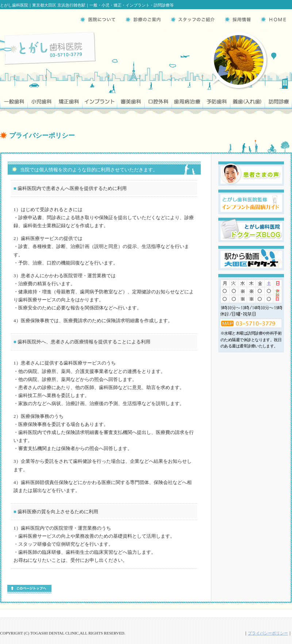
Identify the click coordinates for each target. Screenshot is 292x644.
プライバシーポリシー (268, 633)
